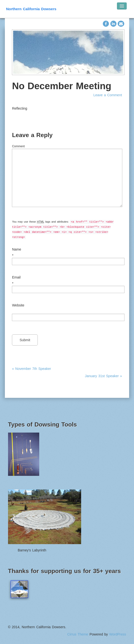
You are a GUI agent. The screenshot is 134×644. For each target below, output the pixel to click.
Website (18, 305)
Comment (18, 146)
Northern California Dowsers (31, 9)
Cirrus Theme (78, 634)
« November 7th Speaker (31, 369)
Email (16, 277)
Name (16, 249)
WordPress (118, 634)
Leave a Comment (108, 95)
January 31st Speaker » (103, 376)
